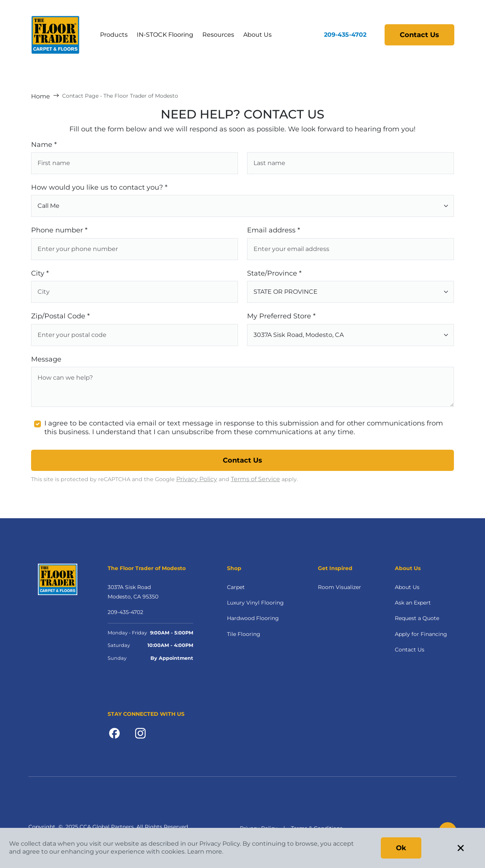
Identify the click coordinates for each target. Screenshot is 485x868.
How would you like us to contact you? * (99, 187)
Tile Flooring (244, 634)
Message (46, 359)
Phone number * (59, 230)
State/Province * (274, 273)
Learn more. (205, 852)
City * (40, 273)
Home (41, 96)
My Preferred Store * (281, 316)
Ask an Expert (413, 603)
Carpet (236, 587)
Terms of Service (255, 479)
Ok (401, 848)
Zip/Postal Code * (60, 316)
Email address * (274, 230)
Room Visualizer (339, 587)
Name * (44, 145)
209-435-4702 (345, 35)
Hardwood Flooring (253, 618)
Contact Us (419, 35)
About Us (257, 35)
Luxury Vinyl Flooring (255, 603)
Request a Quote (417, 618)
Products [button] (114, 35)
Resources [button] (218, 35)
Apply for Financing (421, 634)
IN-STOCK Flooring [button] (165, 35)
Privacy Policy (197, 479)
